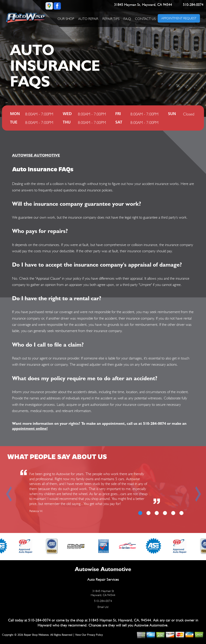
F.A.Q (127, 19)
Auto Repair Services (103, 580)
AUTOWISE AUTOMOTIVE (36, 155)
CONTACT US (145, 19)
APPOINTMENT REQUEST (179, 18)
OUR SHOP (66, 19)
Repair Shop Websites (36, 635)
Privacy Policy (95, 635)
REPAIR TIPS (111, 19)
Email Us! (103, 607)
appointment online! (30, 428)
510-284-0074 (193, 5)
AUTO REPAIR (88, 19)
